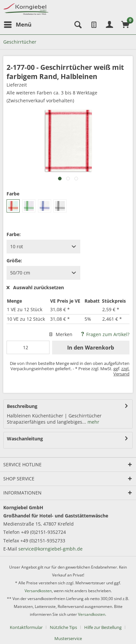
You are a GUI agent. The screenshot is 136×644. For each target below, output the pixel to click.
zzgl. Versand (121, 371)
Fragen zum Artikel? (105, 334)
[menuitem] (17, 25)
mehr (93, 422)
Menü (18, 24)
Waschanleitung (25, 439)
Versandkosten (38, 591)
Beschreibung (22, 406)
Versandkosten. (92, 614)
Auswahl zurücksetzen (35, 288)
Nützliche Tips (63, 627)
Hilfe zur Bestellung (103, 627)
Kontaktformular (26, 627)
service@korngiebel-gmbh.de (50, 549)
